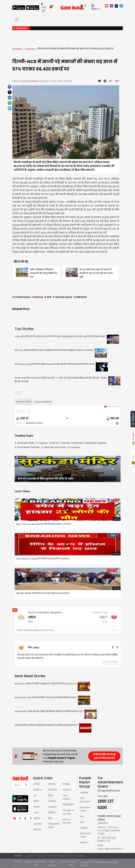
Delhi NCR (80, 297)
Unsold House (21, 297)
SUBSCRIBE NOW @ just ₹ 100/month (104, 756)
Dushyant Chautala (95, 443)
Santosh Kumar (63, 297)
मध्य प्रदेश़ (53, 790)
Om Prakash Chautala (27, 447)
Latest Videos (22, 491)
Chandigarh (41, 856)
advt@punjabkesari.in (109, 791)
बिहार (51, 796)
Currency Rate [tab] (24, 402)
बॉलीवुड (66, 784)
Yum (82, 822)
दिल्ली (37, 807)
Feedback (28, 862)
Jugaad (84, 828)
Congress (42, 443)
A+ (117, 81)
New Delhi (30, 856)
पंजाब (36, 813)
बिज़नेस (52, 813)
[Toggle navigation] (17, 20)
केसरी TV (38, 790)
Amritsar (70, 856)
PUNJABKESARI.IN (103, 862)
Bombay (61, 856)
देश (35, 796)
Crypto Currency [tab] (43, 402)
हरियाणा (52, 784)
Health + (67, 790)
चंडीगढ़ (37, 818)
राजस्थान (52, 807)
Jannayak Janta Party (54, 447)
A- (111, 81)
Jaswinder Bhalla (24, 443)
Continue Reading (110, 662)
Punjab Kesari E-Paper (61, 758)
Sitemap (64, 862)
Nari (82, 816)
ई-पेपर (37, 784)
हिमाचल (37, 830)
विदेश (36, 801)
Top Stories (24, 329)
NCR (48, 297)
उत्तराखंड (52, 801)
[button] (23, 469)
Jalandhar (80, 856)
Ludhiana (52, 856)
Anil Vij (54, 443)
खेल (50, 818)
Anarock (37, 297)
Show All (18, 392)
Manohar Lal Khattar (71, 443)
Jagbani (84, 793)
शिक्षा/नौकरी (68, 805)
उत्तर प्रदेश (38, 824)
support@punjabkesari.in (110, 849)
